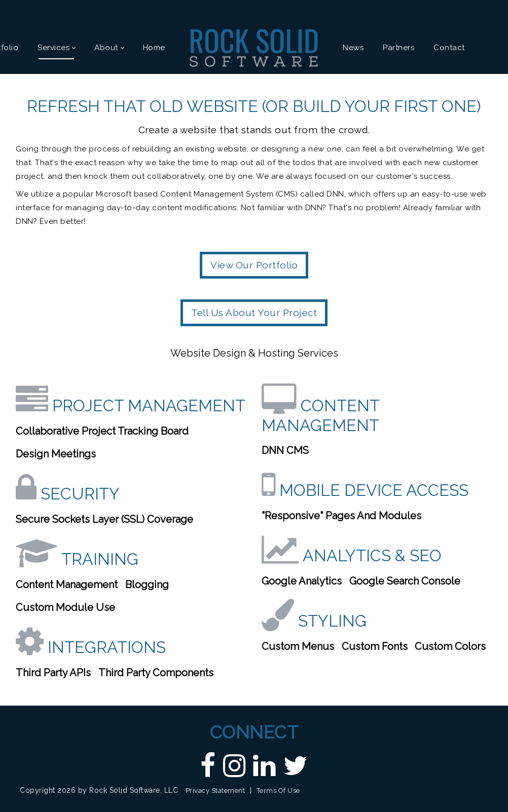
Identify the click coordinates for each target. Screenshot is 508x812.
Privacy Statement (215, 790)
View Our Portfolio (254, 265)
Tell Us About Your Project (254, 313)
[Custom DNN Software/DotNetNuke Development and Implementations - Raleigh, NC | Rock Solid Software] (254, 47)
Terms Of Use (278, 790)
